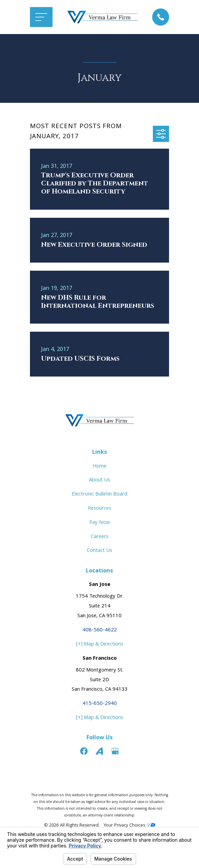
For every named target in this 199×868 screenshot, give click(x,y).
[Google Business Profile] (115, 751)
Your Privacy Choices (129, 826)
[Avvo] (99, 751)
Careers (100, 537)
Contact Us (99, 551)
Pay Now (100, 523)
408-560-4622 (100, 630)
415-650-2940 (100, 704)
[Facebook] (84, 751)
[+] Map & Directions (100, 645)
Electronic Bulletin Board (99, 495)
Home (99, 467)
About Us (99, 480)
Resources (99, 509)
